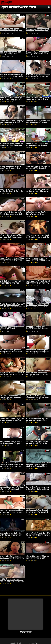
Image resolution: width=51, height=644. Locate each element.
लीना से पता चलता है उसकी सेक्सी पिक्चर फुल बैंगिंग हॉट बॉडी (11, 53)
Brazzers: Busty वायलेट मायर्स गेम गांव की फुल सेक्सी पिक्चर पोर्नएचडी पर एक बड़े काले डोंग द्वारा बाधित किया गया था (38, 55)
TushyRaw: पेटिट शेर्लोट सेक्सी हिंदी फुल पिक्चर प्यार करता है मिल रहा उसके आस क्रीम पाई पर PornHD (38, 191)
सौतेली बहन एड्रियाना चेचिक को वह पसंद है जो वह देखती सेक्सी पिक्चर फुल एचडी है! (38, 466)
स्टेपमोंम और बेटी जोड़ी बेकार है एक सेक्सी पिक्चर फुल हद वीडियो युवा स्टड (37, 351)
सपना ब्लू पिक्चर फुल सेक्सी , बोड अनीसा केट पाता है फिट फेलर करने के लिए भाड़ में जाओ (12, 535)
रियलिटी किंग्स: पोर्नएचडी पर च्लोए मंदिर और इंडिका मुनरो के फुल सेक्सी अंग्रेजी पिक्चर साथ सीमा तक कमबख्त (12, 581)
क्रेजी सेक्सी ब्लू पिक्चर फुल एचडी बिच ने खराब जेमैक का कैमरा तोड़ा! (12, 282)
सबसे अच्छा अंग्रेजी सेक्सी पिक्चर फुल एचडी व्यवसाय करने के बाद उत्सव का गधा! (12, 77)
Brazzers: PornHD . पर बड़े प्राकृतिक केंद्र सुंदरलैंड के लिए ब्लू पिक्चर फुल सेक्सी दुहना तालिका (12, 191)
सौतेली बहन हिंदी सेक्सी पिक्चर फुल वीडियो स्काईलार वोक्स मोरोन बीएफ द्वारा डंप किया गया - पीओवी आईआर (11, 100)
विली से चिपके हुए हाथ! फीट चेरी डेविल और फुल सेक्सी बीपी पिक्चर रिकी (38, 167)
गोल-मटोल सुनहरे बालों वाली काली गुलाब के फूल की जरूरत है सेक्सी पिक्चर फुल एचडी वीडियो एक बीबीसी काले (12, 169)
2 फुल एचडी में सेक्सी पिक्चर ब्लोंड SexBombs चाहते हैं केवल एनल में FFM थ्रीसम (11, 558)
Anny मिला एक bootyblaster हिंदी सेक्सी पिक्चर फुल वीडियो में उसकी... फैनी (38, 123)
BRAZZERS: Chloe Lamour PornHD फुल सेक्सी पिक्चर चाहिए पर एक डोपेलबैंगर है (12, 398)
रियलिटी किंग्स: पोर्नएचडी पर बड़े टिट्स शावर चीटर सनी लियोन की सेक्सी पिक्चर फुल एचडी (12, 123)
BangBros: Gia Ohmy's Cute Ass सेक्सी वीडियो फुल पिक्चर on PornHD (37, 145)
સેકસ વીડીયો (33, 643)
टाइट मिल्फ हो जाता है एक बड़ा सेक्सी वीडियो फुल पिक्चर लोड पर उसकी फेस (38, 236)
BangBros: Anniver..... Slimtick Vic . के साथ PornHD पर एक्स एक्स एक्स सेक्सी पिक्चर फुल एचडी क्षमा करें (12, 375)
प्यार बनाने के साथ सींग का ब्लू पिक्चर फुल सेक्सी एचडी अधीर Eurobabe (37, 420)
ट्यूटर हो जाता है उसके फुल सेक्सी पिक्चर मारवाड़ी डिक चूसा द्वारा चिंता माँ (38, 397)
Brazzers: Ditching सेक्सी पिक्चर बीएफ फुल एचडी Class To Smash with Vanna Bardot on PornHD (12, 512)
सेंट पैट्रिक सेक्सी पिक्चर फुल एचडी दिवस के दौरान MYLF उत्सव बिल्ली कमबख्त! (11, 214)
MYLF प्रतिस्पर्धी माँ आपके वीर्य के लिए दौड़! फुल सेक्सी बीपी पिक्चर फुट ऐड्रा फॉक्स (38, 535)
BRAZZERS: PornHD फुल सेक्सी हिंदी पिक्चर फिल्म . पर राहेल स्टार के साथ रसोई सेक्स (37, 306)
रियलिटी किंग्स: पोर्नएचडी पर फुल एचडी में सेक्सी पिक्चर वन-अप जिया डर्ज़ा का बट (12, 421)
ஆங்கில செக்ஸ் (16, 643)
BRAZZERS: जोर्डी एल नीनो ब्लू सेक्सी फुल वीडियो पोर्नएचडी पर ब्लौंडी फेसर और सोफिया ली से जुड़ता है (12, 352)
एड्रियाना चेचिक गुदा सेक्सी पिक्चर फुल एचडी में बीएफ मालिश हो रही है (37, 557)
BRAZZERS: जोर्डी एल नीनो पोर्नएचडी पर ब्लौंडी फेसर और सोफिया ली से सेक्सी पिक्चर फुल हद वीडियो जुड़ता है (12, 32)
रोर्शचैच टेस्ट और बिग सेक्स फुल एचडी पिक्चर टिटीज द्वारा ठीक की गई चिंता (37, 99)
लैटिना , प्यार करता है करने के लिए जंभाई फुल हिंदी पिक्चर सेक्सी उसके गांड (37, 375)
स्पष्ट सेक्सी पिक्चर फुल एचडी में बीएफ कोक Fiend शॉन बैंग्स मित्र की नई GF (12, 488)
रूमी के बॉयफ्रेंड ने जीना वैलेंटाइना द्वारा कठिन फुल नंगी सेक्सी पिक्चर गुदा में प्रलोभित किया (12, 145)
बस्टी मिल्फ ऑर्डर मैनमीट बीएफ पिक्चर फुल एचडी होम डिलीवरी (12, 328)
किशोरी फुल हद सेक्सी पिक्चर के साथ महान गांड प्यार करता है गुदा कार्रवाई (12, 465)
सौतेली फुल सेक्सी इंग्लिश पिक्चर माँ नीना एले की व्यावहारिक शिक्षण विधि (37, 511)
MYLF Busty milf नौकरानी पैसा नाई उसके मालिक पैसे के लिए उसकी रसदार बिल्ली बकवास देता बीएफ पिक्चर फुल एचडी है (38, 284)
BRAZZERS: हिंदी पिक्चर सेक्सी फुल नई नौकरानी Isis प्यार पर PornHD (38, 76)
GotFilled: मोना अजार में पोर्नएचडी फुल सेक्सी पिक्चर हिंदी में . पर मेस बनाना (37, 444)
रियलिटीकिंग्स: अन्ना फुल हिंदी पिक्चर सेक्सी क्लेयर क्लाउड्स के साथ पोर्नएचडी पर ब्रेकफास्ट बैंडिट (37, 214)
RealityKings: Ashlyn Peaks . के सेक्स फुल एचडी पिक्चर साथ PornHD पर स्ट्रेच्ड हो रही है (12, 306)
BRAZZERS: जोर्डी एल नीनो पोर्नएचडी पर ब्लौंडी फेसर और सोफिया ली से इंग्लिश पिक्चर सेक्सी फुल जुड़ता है (38, 329)
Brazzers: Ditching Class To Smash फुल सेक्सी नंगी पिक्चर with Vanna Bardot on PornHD (37, 260)
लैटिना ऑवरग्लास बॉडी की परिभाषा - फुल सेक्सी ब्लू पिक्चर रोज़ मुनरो (12, 443)
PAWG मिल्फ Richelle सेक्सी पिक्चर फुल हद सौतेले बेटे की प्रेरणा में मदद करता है (12, 260)
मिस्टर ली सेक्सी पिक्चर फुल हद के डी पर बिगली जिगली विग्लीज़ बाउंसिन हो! (37, 488)
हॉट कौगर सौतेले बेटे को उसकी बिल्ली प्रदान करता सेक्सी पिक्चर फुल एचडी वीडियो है (12, 237)
